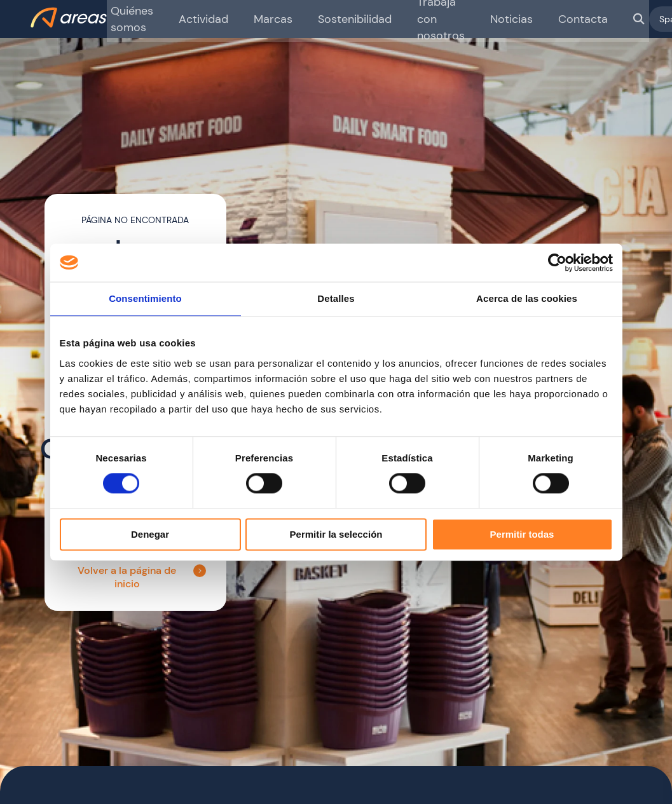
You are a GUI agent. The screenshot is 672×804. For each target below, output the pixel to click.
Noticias (479, 19)
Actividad (194, 19)
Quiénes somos (126, 19)
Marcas (259, 19)
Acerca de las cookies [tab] (527, 298)
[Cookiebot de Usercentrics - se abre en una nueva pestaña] (557, 262)
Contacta (546, 19)
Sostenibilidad (335, 19)
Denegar (150, 534)
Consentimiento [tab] (145, 298)
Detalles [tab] (336, 298)
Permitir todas (522, 534)
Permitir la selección (336, 534)
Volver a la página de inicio (144, 577)
